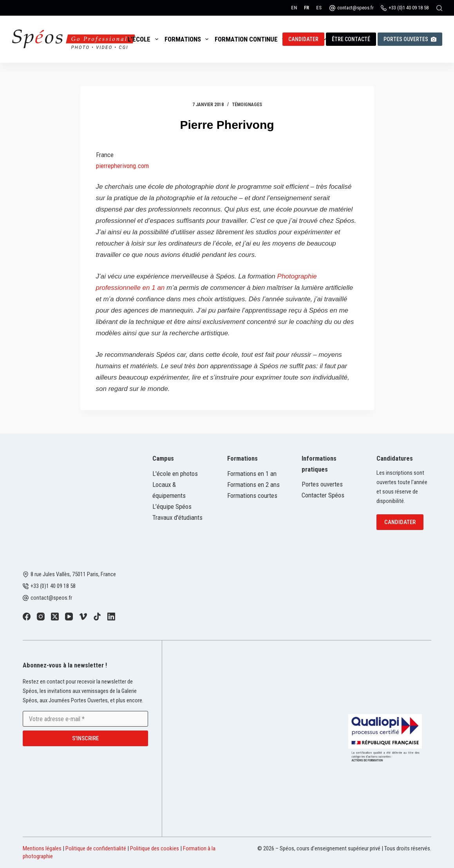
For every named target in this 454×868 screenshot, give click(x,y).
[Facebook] (27, 617)
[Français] (307, 8)
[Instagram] (41, 617)
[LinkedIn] (111, 617)
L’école (144, 39)
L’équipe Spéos (172, 506)
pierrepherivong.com (122, 166)
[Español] (319, 8)
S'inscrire (85, 738)
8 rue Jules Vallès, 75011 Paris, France (73, 574)
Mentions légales (42, 848)
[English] (294, 8)
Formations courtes (252, 495)
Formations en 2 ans (253, 485)
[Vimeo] (83, 617)
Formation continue (251, 39)
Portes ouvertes (410, 39)
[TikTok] (97, 617)
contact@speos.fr (355, 8)
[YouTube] (69, 617)
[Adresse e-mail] (85, 719)
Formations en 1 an (252, 474)
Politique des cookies (155, 848)
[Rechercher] (439, 8)
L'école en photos (175, 474)
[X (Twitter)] (55, 617)
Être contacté (351, 39)
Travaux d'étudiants (177, 517)
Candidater (303, 39)
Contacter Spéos (323, 495)
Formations (188, 39)
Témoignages (247, 105)
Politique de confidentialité (96, 848)
